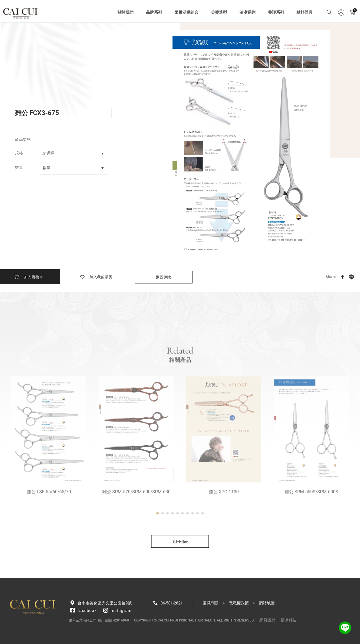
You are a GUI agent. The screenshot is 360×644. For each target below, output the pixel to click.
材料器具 (304, 12)
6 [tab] (182, 528)
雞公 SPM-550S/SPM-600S (311, 506)
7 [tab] (187, 528)
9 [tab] (197, 528)
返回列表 (164, 277)
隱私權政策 (239, 603)
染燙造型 (219, 12)
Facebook (342, 277)
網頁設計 (267, 620)
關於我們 (125, 12)
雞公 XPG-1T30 (224, 506)
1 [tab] (157, 528)
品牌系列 (154, 12)
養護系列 (276, 12)
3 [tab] (167, 528)
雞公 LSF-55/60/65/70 (49, 506)
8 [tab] (192, 528)
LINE (351, 277)
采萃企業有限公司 (21, 13)
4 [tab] (172, 528)
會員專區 (341, 13)
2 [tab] (162, 528)
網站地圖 (267, 603)
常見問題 (211, 603)
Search (329, 13)
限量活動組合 (186, 12)
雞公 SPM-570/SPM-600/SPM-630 (136, 506)
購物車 (355, 10)
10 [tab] (202, 528)
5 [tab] (177, 528)
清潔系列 (247, 12)
